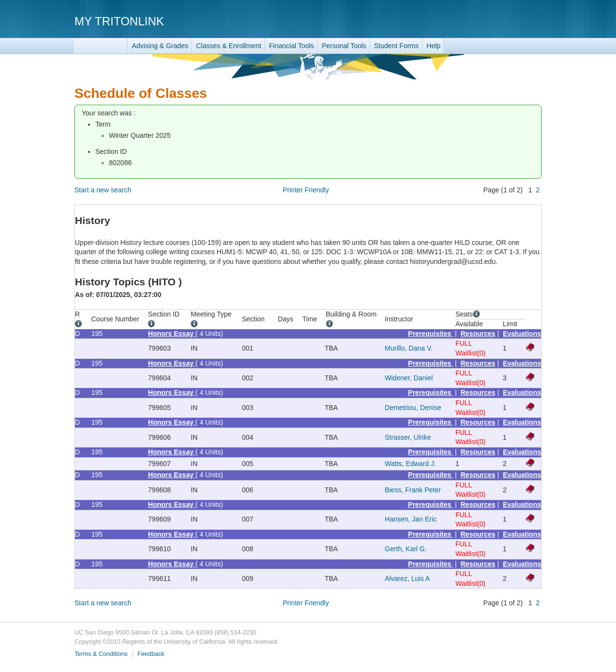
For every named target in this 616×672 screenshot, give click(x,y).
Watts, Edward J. (410, 464)
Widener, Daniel (409, 378)
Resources (478, 334)
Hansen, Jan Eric (411, 519)
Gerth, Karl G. (406, 549)
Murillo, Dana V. (409, 348)
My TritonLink (119, 21)
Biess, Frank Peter (413, 490)
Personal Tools (344, 46)
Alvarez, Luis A (408, 579)
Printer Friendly (306, 190)
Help (434, 46)
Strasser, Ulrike (408, 437)
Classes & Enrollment (229, 46)
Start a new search (103, 190)
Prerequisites (431, 334)
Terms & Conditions (101, 654)
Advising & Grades (160, 46)
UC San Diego (486, 21)
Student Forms (397, 46)
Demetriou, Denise (413, 408)
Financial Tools (291, 46)
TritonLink (101, 46)
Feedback (151, 654)
